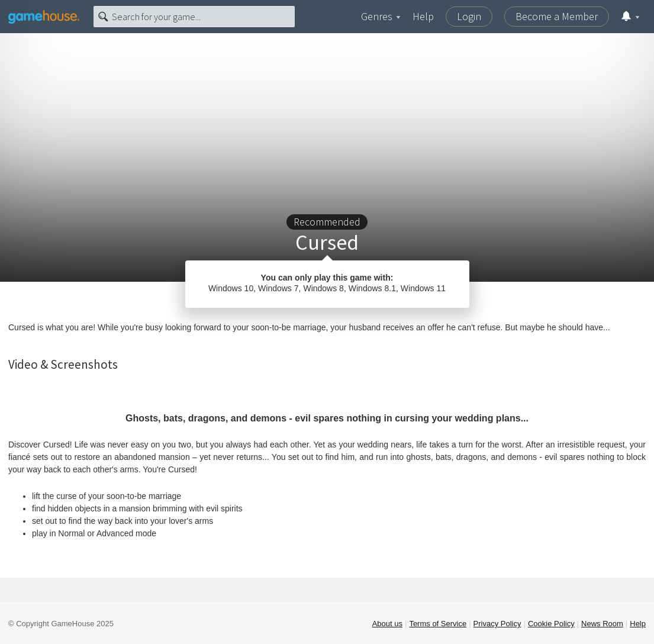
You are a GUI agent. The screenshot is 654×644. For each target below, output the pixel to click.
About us (387, 624)
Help (423, 16)
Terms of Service (438, 624)
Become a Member (557, 16)
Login (469, 16)
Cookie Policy (551, 624)
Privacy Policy (497, 624)
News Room (602, 624)
